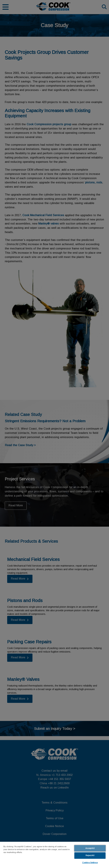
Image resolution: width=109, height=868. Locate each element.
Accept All (90, 848)
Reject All (90, 855)
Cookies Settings (90, 863)
